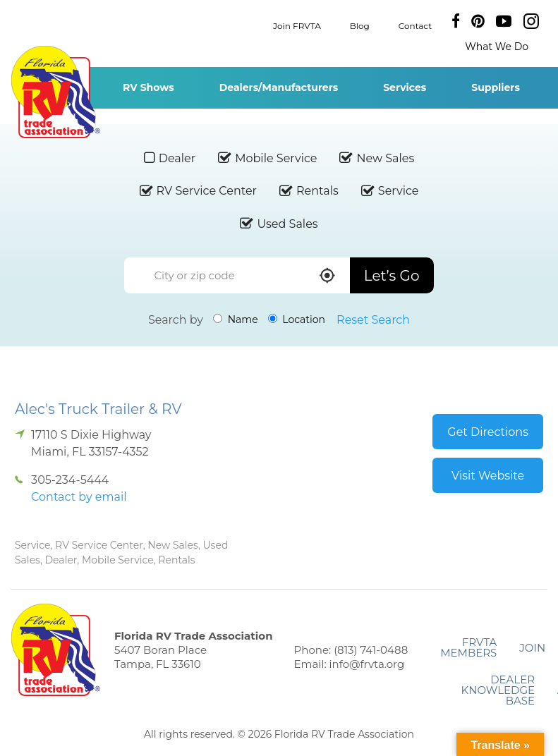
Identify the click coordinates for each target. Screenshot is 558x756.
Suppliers (496, 87)
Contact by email (79, 497)
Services (405, 87)
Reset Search (373, 320)
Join (532, 648)
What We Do (497, 47)
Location (297, 319)
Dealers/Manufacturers (279, 87)
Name (236, 319)
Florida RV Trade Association (55, 92)
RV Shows (148, 87)
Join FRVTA (297, 25)
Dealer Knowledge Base (498, 690)
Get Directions (488, 432)
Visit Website (488, 476)
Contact (415, 25)
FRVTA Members (468, 647)
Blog (360, 25)
